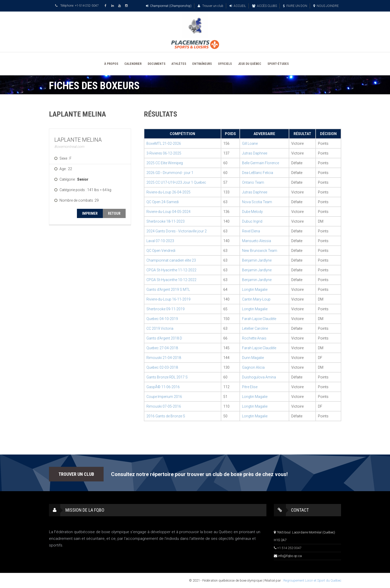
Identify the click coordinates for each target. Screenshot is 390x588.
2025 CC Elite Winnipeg (165, 163)
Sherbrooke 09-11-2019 (166, 309)
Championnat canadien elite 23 (171, 260)
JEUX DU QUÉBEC (250, 64)
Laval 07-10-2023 (160, 241)
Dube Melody (252, 212)
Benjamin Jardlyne (257, 260)
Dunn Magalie (253, 358)
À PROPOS (111, 64)
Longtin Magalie (255, 290)
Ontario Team (253, 182)
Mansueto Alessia (257, 241)
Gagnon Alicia (253, 367)
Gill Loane (250, 143)
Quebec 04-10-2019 (162, 319)
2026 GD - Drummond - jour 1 (170, 173)
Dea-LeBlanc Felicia (258, 173)
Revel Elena (251, 231)
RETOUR (114, 213)
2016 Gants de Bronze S (166, 416)
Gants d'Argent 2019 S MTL (168, 290)
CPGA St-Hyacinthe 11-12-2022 (171, 270)
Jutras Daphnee (255, 153)
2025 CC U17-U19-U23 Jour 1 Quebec (176, 182)
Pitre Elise (250, 387)
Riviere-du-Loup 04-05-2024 (168, 212)
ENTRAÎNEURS (202, 64)
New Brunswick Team (260, 251)
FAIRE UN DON (295, 6)
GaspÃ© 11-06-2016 (163, 387)
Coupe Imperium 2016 (164, 397)
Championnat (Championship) (169, 6)
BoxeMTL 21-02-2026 (164, 143)
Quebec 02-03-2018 (162, 367)
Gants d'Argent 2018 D (164, 338)
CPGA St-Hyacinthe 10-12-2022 (171, 280)
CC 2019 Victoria (160, 328)
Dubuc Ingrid (252, 221)
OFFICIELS (225, 64)
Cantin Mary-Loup (256, 299)
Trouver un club (211, 6)
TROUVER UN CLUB (76, 474)
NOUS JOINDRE (326, 6)
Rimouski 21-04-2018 (164, 358)
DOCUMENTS (157, 64)
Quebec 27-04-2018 (162, 348)
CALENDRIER (133, 64)
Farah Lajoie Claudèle (259, 319)
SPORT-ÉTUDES (278, 64)
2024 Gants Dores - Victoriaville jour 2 (177, 231)
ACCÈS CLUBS (264, 6)
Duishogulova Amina (259, 377)
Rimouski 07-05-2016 (164, 406)
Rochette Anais (254, 338)
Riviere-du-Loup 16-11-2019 (168, 299)
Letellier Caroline (255, 328)
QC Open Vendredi (161, 251)
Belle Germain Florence (261, 163)
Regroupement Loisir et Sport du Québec (312, 580)
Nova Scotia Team (257, 202)
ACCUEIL (238, 6)
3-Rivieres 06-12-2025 (164, 153)
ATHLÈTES (179, 64)
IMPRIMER (90, 213)
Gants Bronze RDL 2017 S (167, 377)
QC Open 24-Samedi (163, 202)
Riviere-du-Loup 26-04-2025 (168, 192)
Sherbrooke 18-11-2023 (166, 221)
